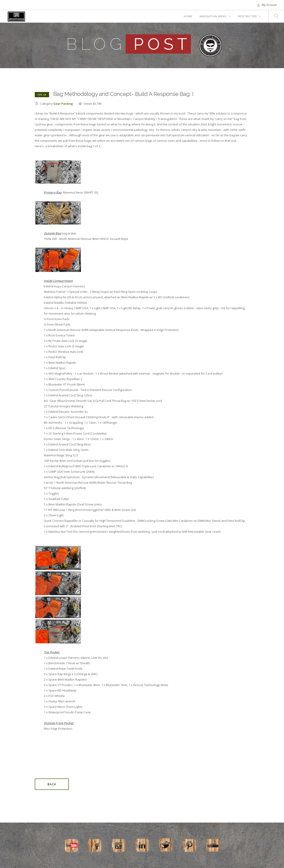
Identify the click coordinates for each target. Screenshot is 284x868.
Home (188, 16)
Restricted (248, 16)
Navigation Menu (213, 16)
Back (52, 784)
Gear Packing (63, 104)
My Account (267, 5)
